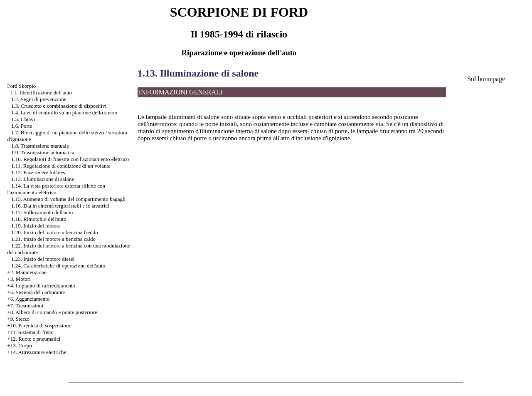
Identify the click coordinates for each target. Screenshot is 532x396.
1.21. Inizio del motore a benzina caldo (53, 239)
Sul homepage (486, 79)
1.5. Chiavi (23, 119)
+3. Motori (19, 279)
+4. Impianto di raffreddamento (41, 286)
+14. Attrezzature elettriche (37, 352)
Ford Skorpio (21, 86)
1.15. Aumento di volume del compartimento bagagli (68, 199)
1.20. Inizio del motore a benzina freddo (55, 232)
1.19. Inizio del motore (36, 226)
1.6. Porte (22, 126)
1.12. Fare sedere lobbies (38, 172)
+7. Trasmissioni (25, 306)
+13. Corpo (19, 345)
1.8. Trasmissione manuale (40, 146)
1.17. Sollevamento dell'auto (42, 212)
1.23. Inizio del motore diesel (43, 259)
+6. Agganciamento (28, 299)
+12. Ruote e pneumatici (34, 339)
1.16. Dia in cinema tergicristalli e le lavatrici (60, 206)
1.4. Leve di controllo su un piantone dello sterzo (64, 113)
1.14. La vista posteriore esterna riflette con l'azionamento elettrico (56, 189)
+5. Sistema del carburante (36, 292)
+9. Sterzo (18, 319)
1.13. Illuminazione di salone (43, 179)
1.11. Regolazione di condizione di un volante (61, 166)
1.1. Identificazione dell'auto (41, 93)
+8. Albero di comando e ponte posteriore (52, 312)
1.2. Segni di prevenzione (39, 99)
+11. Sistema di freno (30, 332)
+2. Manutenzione (27, 272)
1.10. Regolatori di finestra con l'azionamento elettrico (70, 159)
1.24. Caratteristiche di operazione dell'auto (58, 266)
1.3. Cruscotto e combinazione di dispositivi (59, 106)
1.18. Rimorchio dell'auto (39, 219)
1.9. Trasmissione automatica (43, 152)
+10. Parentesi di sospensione (39, 325)
